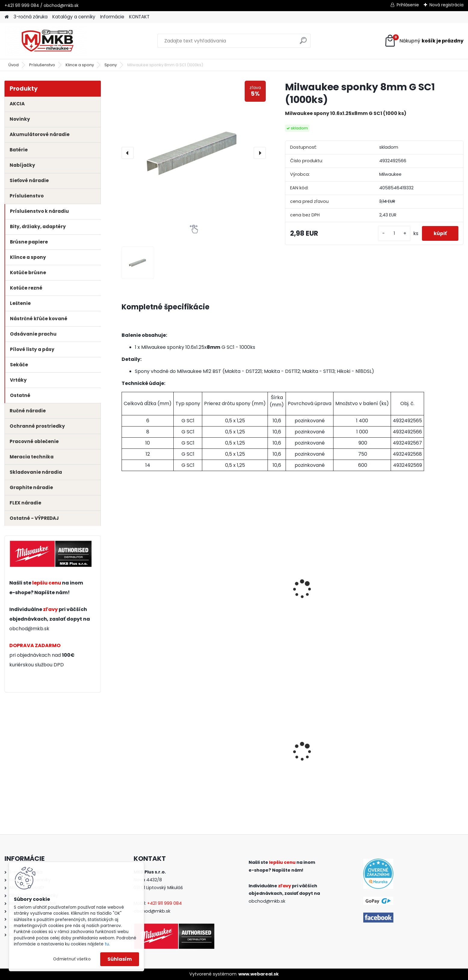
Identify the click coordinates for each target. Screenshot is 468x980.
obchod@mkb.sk (29, 629)
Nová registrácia (446, 5)
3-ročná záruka (31, 17)
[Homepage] (7, 17)
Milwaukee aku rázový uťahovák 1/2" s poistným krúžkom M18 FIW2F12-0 (156, 762)
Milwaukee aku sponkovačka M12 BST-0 (159, 599)
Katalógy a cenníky (74, 17)
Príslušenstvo (42, 65)
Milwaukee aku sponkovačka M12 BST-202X (246, 599)
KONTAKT (139, 17)
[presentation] (128, 153)
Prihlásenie (408, 5)
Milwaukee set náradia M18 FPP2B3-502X (244, 760)
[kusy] (393, 233)
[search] (303, 43)
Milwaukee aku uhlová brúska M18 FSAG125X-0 (333, 760)
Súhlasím (120, 959)
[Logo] (46, 41)
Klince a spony (80, 65)
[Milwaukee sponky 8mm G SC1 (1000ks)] (194, 153)
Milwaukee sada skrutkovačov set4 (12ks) (421, 760)
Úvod (14, 65)
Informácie (112, 17)
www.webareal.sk (259, 974)
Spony (111, 65)
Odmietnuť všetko (72, 959)
